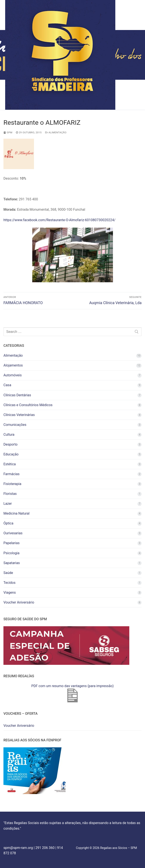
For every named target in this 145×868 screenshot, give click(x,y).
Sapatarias (12, 563)
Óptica (8, 523)
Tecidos (9, 583)
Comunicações (15, 425)
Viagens (10, 592)
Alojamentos (13, 365)
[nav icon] (133, 55)
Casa (7, 385)
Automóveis (13, 375)
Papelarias (12, 543)
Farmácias (12, 474)
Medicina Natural (16, 513)
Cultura (9, 435)
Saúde (8, 573)
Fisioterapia (12, 484)
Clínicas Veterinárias (19, 415)
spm (8, 132)
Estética (10, 464)
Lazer (8, 504)
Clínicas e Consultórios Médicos (28, 405)
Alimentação (56, 132)
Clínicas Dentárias (17, 395)
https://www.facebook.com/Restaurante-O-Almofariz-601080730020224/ (59, 220)
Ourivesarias (13, 533)
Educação (11, 454)
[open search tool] (121, 55)
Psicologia (11, 553)
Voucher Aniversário (19, 602)
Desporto (10, 444)
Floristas (10, 494)
